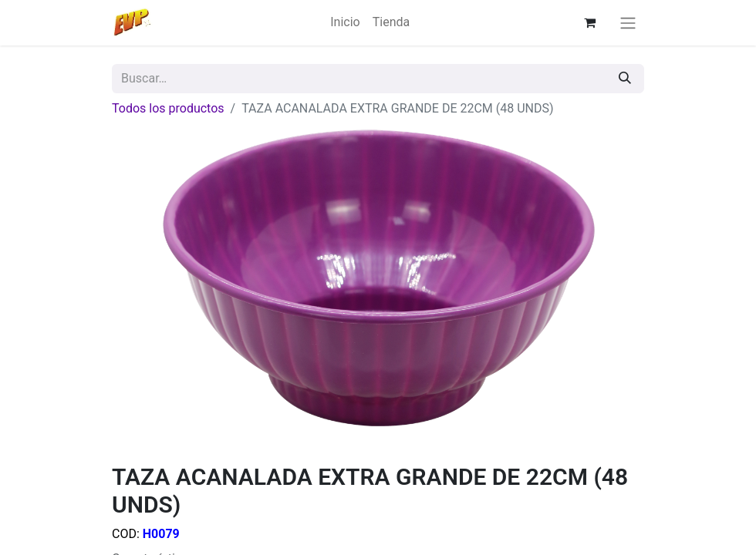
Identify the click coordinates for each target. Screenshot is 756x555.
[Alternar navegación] (628, 23)
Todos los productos (168, 108)
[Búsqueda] (625, 79)
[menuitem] (345, 22)
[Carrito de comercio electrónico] (590, 22)
